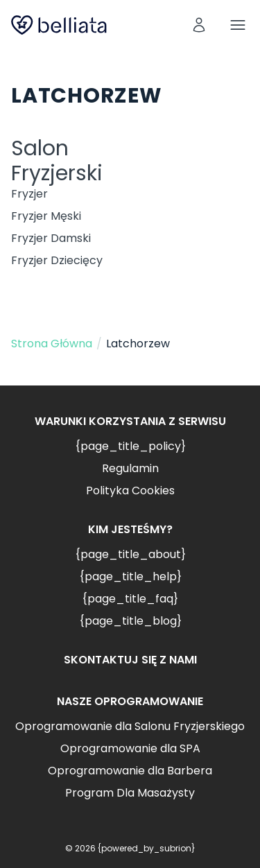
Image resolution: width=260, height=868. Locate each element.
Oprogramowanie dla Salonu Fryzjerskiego (130, 726)
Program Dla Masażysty (130, 793)
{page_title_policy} (130, 446)
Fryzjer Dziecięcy (57, 260)
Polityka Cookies (130, 491)
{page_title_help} (130, 576)
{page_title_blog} (130, 621)
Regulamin (130, 468)
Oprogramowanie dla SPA (130, 748)
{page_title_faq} (130, 599)
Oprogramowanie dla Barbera (130, 771)
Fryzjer (29, 194)
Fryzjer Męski (46, 216)
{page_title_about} (130, 554)
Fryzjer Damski (51, 238)
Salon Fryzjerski (57, 161)
